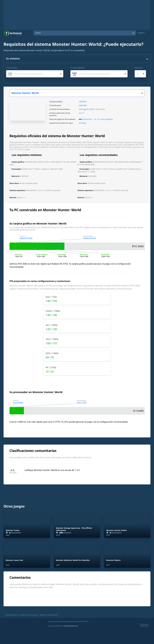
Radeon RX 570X (90, 238)
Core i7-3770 (82, 402)
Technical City (13, 33)
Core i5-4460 (18, 402)
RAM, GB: (138, 68)
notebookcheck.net (71, 626)
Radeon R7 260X (26, 238)
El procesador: (12, 68)
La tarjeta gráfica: (78, 68)
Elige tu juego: (142, 93)
